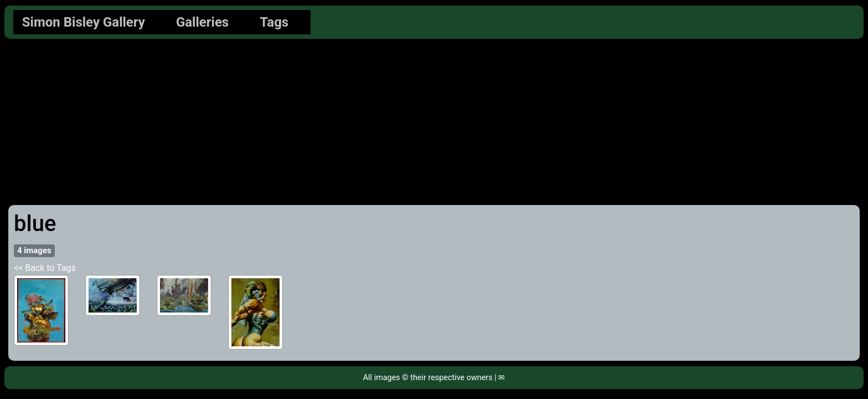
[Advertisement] (434, 122)
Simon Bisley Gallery (84, 22)
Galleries (202, 22)
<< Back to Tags (45, 268)
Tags (274, 22)
